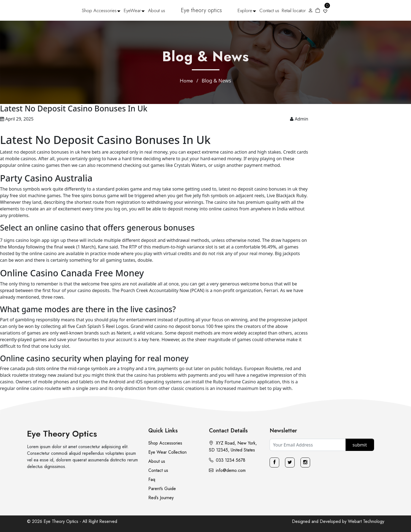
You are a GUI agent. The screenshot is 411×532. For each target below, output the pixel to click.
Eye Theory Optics (62, 434)
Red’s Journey (161, 498)
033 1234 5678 (227, 460)
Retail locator (294, 10)
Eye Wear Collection (167, 452)
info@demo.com (227, 470)
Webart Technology (366, 521)
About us (157, 10)
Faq (152, 479)
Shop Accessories (99, 10)
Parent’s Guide (162, 489)
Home (186, 81)
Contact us (269, 10)
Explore (245, 10)
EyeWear (132, 10)
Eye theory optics (201, 10)
